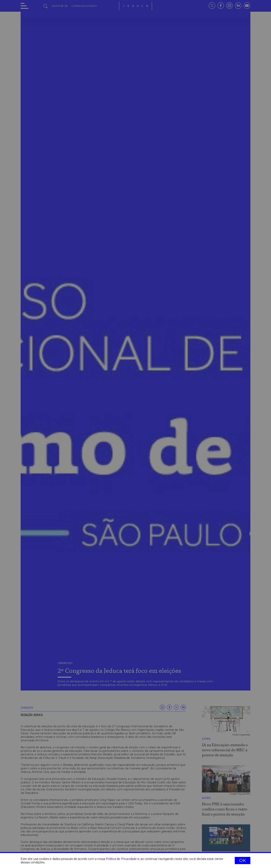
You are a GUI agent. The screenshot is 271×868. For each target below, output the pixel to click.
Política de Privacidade (121, 859)
